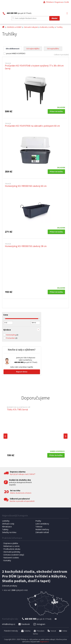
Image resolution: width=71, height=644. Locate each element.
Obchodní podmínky (12, 552)
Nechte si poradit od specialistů (22, 501)
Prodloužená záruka (12, 549)
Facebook (24, 624)
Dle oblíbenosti (13, 49)
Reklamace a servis (11, 546)
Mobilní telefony (42, 529)
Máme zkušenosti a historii (21, 493)
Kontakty (7, 560)
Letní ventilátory (42, 524)
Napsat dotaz (22, 372)
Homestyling (12, 335)
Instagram (39, 624)
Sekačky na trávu (9, 532)
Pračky (38, 521)
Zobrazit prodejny (10, 586)
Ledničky (6, 521)
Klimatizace (7, 527)
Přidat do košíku (56, 111)
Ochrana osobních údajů (14, 555)
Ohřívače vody (8, 524)
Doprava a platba (11, 543)
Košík (67, 2)
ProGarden (12, 338)
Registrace (59, 2)
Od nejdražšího (53, 49)
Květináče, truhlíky (47, 27)
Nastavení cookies (11, 558)
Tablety (5, 529)
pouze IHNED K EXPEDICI (16, 53)
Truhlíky (60, 27)
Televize (39, 527)
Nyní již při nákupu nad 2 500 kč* (23, 474)
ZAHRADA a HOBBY (14, 27)
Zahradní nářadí (42, 532)
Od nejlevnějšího (33, 49)
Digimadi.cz (44, 642)
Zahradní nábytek (31, 27)
